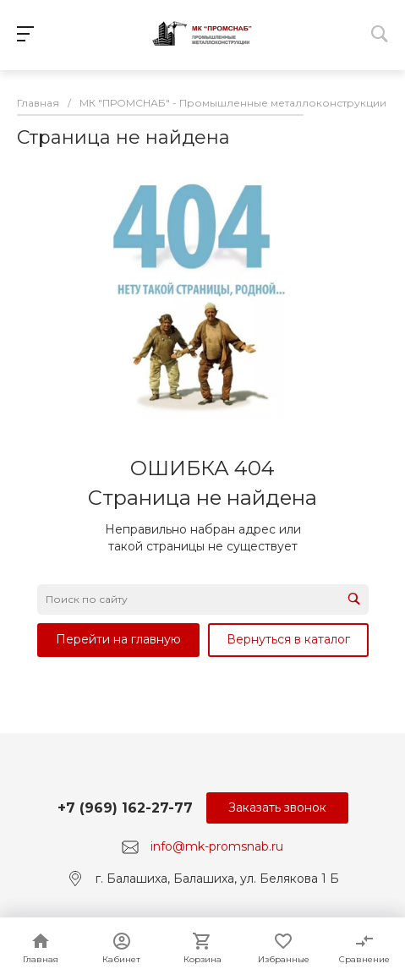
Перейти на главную (118, 639)
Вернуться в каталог (288, 639)
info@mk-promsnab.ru (217, 846)
